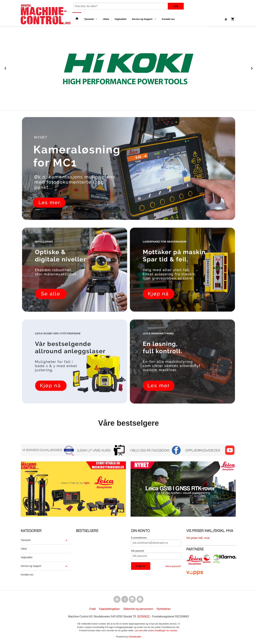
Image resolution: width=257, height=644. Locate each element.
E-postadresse (139, 538)
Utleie (106, 19)
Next (255, 68)
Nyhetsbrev (164, 610)
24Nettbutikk (135, 637)
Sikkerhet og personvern (138, 610)
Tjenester (89, 19)
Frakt (92, 610)
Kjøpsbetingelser (109, 610)
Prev (9, 68)
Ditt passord (138, 551)
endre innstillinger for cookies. (163, 631)
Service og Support (142, 19)
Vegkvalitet (121, 19)
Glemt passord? (173, 566)
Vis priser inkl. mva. (198, 538)
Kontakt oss (168, 19)
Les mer (139, 631)
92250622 (143, 617)
